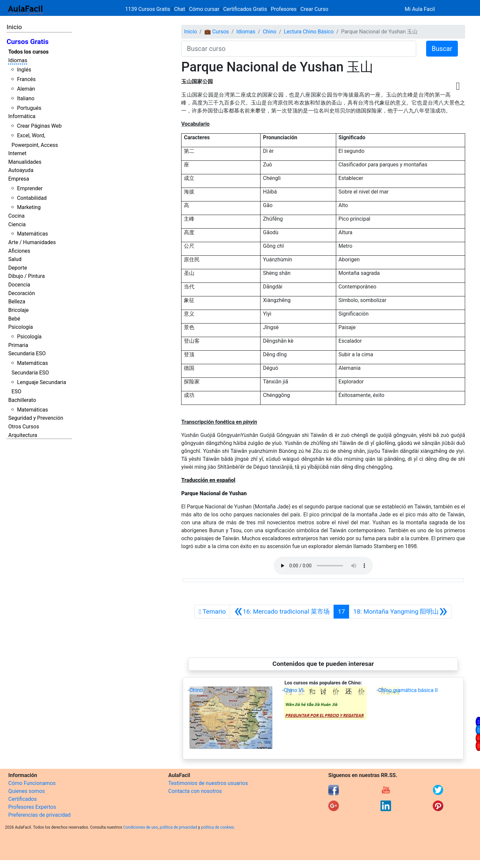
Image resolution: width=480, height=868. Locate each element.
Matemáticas (32, 234)
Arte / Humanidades (32, 242)
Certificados (22, 799)
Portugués (29, 108)
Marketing (29, 207)
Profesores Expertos (32, 807)
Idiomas (18, 60)
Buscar (442, 49)
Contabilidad (32, 198)
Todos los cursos (28, 52)
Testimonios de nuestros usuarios (208, 783)
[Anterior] (282, 612)
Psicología (20, 327)
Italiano (26, 98)
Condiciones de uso (141, 827)
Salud (15, 259)
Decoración (22, 293)
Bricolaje (19, 310)
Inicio (14, 27)
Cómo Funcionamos (32, 783)
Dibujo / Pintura (26, 276)
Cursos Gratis (28, 42)
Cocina (16, 216)
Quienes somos (27, 791)
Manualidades (25, 162)
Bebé (14, 319)
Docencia (19, 285)
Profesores (284, 9)
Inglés (24, 70)
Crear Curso (314, 9)
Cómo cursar (204, 9)
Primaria (18, 345)
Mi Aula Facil (420, 9)
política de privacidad (178, 827)
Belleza (17, 302)
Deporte (18, 268)
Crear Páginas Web (39, 126)
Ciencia (17, 224)
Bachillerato (22, 400)
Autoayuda (21, 170)
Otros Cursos (24, 427)
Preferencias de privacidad (40, 815)
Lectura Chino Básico (309, 32)
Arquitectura (23, 435)
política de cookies (218, 827)
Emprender (30, 188)
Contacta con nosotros (195, 791)
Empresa (19, 179)
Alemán (26, 89)
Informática (22, 116)
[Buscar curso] (299, 49)
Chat (180, 9)
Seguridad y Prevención (36, 418)
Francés (26, 79)
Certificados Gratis (245, 9)
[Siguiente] (400, 612)
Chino (270, 32)
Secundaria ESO (27, 353)
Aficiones (19, 251)
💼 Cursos (217, 32)
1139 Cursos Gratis (148, 9)
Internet (17, 153)
